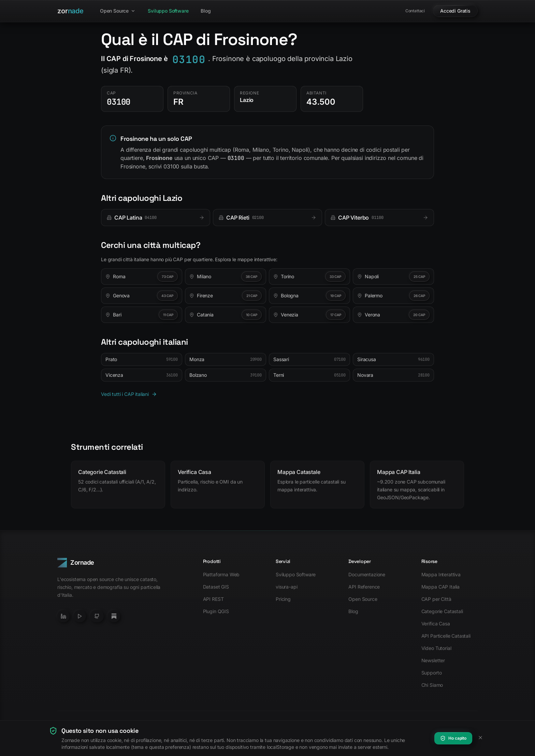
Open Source (118, 11)
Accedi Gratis (455, 11)
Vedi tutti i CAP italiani (129, 394)
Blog (206, 11)
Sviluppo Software (168, 11)
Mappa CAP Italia (440, 587)
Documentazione (367, 574)
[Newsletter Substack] (114, 616)
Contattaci (415, 11)
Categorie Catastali (442, 611)
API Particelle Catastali (446, 636)
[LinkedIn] (63, 616)
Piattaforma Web (221, 574)
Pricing (283, 599)
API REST (213, 599)
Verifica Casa (436, 624)
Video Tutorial (436, 648)
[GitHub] (97, 616)
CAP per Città (436, 599)
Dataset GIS (216, 587)
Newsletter (433, 660)
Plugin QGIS (216, 611)
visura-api (286, 587)
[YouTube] (80, 616)
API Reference (364, 587)
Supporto (432, 673)
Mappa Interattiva (441, 574)
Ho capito (453, 738)
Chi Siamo (432, 685)
